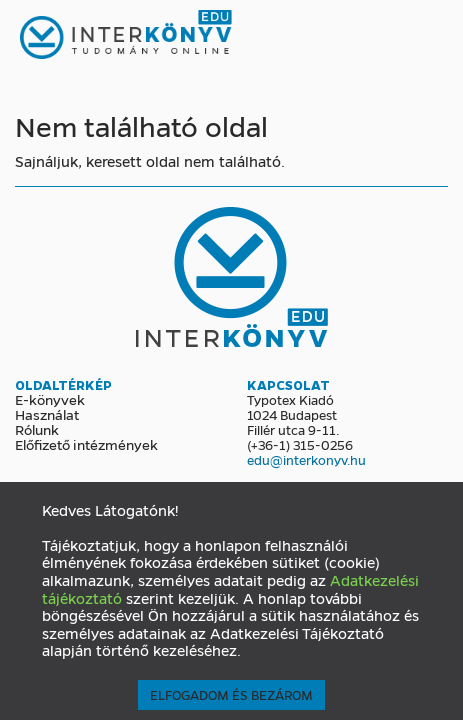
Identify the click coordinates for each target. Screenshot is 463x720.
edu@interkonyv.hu (306, 459)
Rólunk (37, 429)
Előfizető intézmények (86, 444)
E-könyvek (50, 399)
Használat (47, 414)
